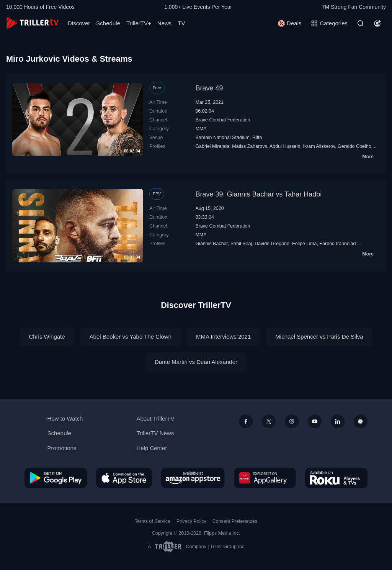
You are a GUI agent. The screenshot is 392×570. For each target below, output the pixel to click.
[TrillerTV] (32, 23)
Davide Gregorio (272, 244)
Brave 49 (209, 88)
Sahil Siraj (241, 244)
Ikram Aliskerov (319, 146)
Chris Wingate (47, 337)
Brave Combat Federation (223, 120)
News (165, 23)
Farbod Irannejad (337, 244)
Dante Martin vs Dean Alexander (196, 362)
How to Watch (65, 418)
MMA (201, 129)
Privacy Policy (191, 521)
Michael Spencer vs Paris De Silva (319, 337)
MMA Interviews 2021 (223, 337)
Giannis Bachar (212, 244)
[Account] (377, 23)
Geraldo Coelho (354, 146)
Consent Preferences (235, 521)
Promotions (62, 448)
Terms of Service (153, 521)
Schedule (108, 23)
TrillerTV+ (139, 23)
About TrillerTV (155, 418)
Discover (79, 23)
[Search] (361, 23)
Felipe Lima (305, 244)
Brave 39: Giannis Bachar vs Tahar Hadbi (258, 194)
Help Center (152, 448)
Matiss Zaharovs (250, 146)
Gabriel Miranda (212, 146)
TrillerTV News (155, 433)
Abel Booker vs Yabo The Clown (131, 337)
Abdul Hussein (285, 146)
